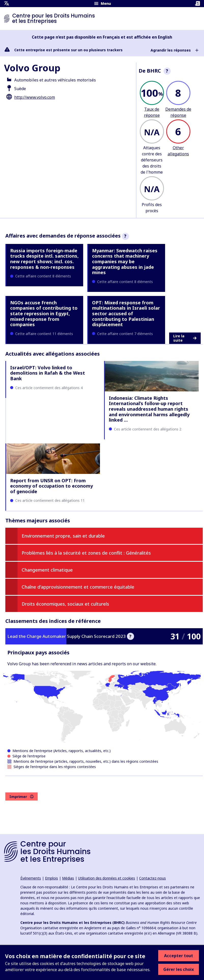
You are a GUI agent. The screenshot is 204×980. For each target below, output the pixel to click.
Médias (68, 878)
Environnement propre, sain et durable (63, 536)
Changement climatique (47, 570)
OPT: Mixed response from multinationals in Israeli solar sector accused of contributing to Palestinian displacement (126, 313)
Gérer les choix (179, 969)
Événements (31, 878)
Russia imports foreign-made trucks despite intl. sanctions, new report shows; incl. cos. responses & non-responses (44, 259)
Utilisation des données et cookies (107, 878)
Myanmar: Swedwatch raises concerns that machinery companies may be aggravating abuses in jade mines (125, 261)
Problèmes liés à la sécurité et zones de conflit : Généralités (86, 553)
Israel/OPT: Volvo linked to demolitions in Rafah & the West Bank (48, 373)
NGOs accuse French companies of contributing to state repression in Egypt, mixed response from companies (44, 313)
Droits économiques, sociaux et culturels (65, 604)
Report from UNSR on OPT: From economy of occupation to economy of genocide (52, 486)
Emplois (52, 878)
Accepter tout (179, 956)
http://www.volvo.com (35, 97)
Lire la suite (185, 338)
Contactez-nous (152, 878)
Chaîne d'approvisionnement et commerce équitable (78, 587)
